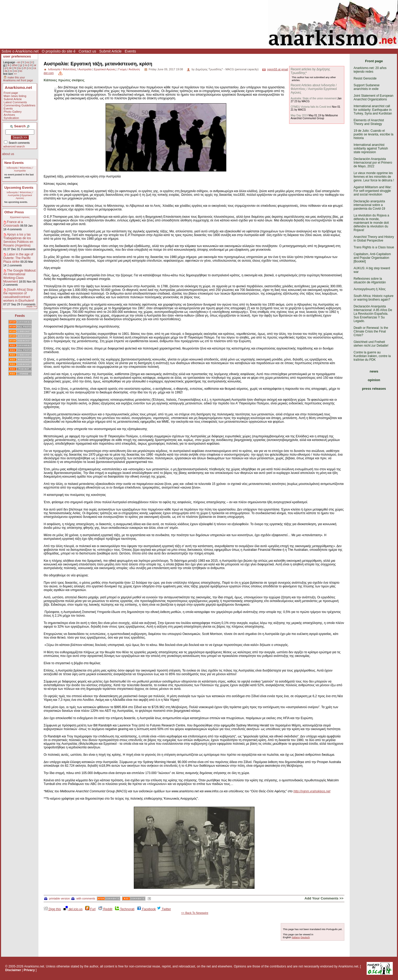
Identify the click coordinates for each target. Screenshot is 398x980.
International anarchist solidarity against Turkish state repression (371, 148)
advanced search (14, 146)
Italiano (296, 937)
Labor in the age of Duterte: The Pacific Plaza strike (18, 258)
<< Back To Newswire (195, 913)
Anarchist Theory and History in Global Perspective (374, 239)
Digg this (52, 909)
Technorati (125, 909)
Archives (9, 115)
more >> (31, 306)
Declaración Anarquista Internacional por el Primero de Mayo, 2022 (373, 163)
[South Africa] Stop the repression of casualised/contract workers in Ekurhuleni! (19, 295)
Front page (11, 93)
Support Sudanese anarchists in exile (367, 87)
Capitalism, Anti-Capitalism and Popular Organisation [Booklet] (372, 258)
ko (21, 71)
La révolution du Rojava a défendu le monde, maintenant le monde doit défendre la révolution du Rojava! (371, 223)
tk (9, 65)
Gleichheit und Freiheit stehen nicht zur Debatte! (371, 344)
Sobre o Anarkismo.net (20, 51)
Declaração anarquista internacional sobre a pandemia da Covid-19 (369, 205)
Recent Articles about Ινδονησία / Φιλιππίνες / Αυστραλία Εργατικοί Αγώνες (314, 89)
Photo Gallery (13, 112)
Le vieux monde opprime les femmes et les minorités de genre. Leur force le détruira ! (374, 177)
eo (16, 71)
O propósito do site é (59, 51)
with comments (83, 898)
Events (130, 51)
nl (31, 65)
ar (35, 65)
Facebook (146, 909)
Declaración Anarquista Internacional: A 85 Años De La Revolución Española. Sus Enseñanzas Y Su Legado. (373, 314)
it (32, 62)
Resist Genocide (365, 78)
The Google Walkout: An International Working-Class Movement (20, 276)
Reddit (105, 909)
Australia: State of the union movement (314, 98)
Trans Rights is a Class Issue (374, 247)
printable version (57, 898)
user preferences (17, 56)
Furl (90, 909)
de (10, 68)
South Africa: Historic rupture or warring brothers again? (374, 298)
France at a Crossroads (13, 224)
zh (25, 68)
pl (5, 68)
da (6, 71)
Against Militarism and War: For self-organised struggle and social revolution (373, 191)
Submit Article (111, 51)
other (15, 65)
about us (8, 154)
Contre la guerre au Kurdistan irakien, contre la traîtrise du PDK (372, 356)
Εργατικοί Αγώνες (24, 197)
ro (11, 71)
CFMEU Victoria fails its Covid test (311, 107)
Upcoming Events (19, 188)
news (374, 371)
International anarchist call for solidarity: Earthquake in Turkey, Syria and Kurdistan (373, 110)
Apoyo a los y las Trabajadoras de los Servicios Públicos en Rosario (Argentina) (18, 240)
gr (21, 65)
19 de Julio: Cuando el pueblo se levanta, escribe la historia (373, 134)
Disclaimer (13, 970)
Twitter (164, 909)
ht (15, 68)
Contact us (87, 51)
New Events (14, 163)
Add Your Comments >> (324, 898)
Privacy (29, 970)
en (19, 62)
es (28, 62)
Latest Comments (15, 102)
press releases (374, 389)
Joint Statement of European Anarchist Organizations (373, 98)
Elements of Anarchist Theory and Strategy (369, 122)
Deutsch (305, 937)
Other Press (14, 212)
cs (30, 68)
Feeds (20, 316)
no (26, 65)
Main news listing (15, 96)
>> (15, 74)
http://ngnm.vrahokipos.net (312, 791)
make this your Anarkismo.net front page (18, 79)
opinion (374, 380)
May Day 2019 (299, 115)
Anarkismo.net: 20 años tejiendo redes (370, 70)
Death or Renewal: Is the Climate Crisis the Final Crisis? (371, 331)
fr (23, 62)
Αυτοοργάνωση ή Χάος (370, 289)
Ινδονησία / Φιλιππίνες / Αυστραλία (20, 169)
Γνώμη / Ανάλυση (129, 69)
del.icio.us (73, 909)
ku (20, 68)
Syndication (11, 118)
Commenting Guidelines (20, 105)
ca (35, 68)
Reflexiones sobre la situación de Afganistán (370, 280)
